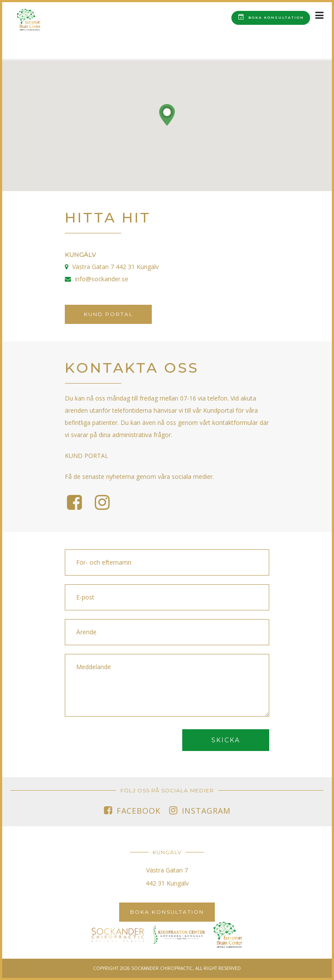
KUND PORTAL (87, 456)
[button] (167, 115)
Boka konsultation (271, 17)
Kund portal (109, 314)
